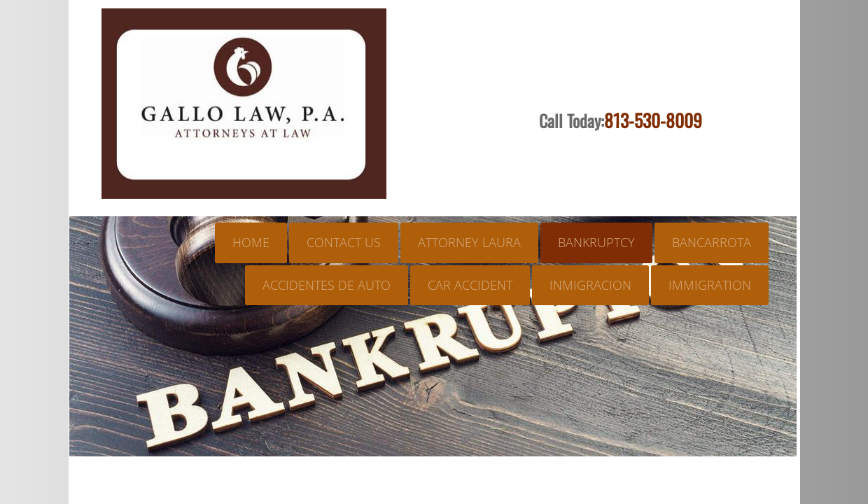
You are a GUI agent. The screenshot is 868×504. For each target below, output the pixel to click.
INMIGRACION (590, 285)
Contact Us (344, 242)
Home (251, 242)
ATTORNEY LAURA (469, 242)
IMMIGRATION (710, 285)
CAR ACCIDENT (470, 285)
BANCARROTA (712, 242)
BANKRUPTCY (596, 242)
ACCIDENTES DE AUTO (327, 285)
